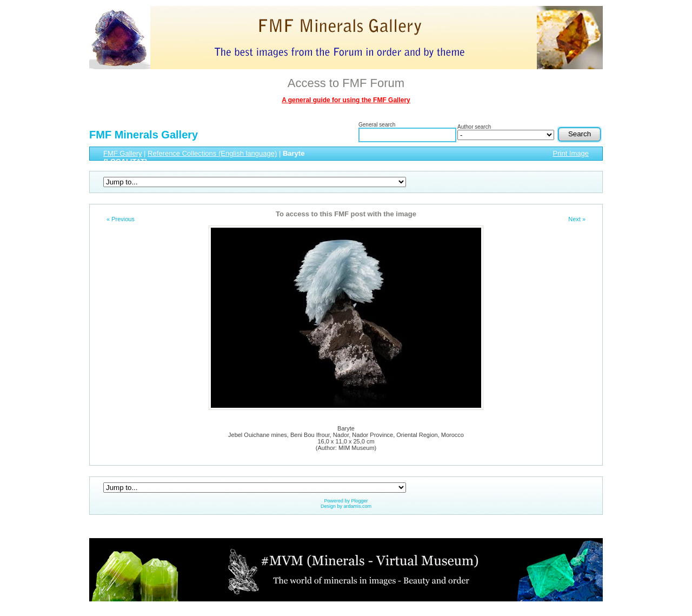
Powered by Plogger (346, 501)
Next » (577, 219)
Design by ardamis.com (346, 506)
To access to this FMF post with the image (346, 214)
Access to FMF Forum (346, 83)
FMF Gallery (123, 153)
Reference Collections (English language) (212, 153)
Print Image (571, 153)
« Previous (121, 219)
